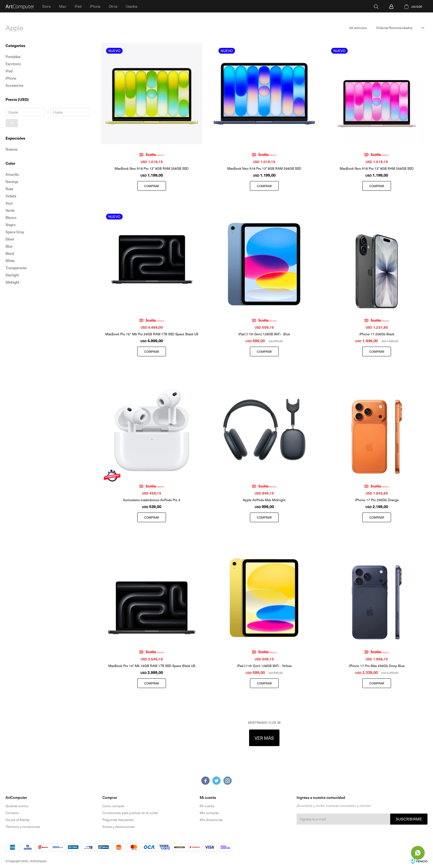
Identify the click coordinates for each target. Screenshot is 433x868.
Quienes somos (17, 806)
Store (47, 6)
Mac (63, 6)
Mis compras (209, 813)
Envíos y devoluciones (118, 827)
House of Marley (17, 820)
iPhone (95, 6)
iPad (78, 6)
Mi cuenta (207, 806)
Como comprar (113, 806)
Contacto (12, 813)
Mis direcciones (211, 820)
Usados (131, 6)
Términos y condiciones (23, 827)
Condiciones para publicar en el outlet (130, 813)
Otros (113, 6)
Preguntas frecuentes (118, 820)
